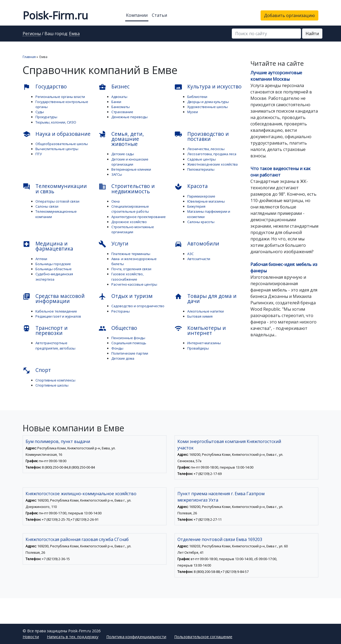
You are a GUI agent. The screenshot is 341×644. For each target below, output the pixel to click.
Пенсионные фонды (128, 338)
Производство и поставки (202, 136)
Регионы (32, 34)
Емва (74, 34)
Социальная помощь (129, 343)
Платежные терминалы (131, 254)
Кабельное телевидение (56, 311)
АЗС (190, 254)
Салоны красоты (201, 222)
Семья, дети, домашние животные (121, 139)
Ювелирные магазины (206, 201)
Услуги (113, 244)
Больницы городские (53, 264)
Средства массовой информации (54, 298)
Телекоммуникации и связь (55, 188)
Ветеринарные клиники (131, 169)
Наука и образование (57, 134)
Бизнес (114, 87)
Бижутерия (196, 206)
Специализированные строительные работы (130, 209)
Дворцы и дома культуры (208, 102)
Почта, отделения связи (131, 269)
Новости (31, 637)
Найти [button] (312, 34)
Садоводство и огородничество (138, 306)
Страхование (122, 112)
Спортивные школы (52, 385)
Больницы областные (54, 269)
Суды (40, 112)
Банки (116, 102)
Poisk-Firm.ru (55, 15)
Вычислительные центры (57, 149)
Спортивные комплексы (55, 380)
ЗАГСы (117, 174)
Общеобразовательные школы (62, 144)
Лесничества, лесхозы (206, 149)
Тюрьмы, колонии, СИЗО (56, 122)
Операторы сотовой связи (57, 201)
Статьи (159, 15)
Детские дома (123, 358)
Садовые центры (202, 159)
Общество (118, 328)
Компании (137, 15)
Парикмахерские (201, 196)
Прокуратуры (46, 117)
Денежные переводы (129, 117)
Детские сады (123, 154)
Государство (45, 87)
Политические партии (130, 353)
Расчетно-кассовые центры (134, 284)
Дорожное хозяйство (129, 222)
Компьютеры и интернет (200, 330)
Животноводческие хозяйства (212, 164)
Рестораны (121, 311)
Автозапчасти (199, 259)
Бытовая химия (200, 316)
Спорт (37, 370)
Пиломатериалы (201, 169)
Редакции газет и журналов (58, 316)
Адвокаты (119, 97)
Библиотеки (197, 97)
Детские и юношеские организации (130, 162)
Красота (191, 186)
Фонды (117, 348)
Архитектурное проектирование (139, 217)
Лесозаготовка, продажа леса (212, 154)
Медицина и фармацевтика (48, 246)
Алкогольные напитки (206, 311)
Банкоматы (121, 107)
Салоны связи (47, 206)
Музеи (193, 112)
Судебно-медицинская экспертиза (54, 276)
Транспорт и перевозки (45, 330)
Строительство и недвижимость (127, 188)
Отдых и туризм (126, 296)
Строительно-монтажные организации (133, 229)
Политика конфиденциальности (136, 637)
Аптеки (41, 259)
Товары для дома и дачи (206, 298)
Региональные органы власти (60, 97)
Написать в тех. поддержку (73, 637)
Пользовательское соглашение (203, 637)
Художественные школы (208, 107)
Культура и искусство (208, 87)
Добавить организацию (289, 15)
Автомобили (197, 244)
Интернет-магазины (204, 343)
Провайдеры (198, 348)
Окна (115, 201)
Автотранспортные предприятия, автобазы (55, 345)
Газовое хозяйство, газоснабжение (127, 276)
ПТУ (39, 154)
